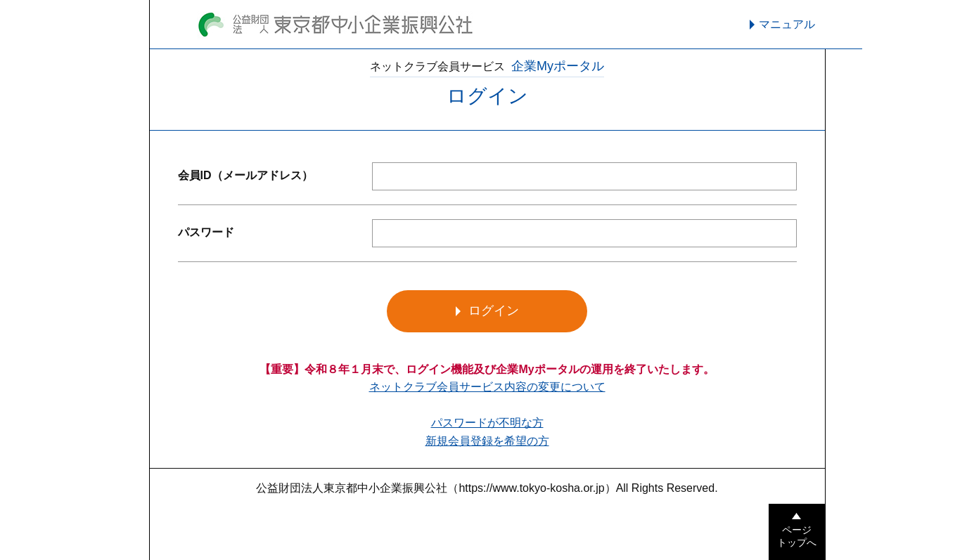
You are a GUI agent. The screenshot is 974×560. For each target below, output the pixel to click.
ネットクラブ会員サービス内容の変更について (487, 387)
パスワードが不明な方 (487, 423)
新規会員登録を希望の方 (487, 441)
